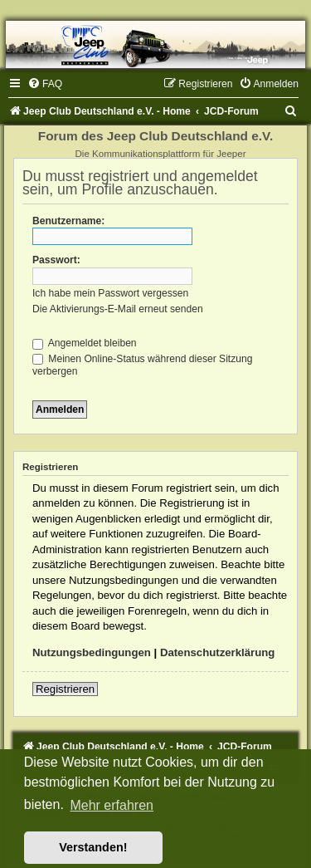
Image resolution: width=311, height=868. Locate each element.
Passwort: (56, 260)
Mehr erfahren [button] (112, 805)
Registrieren (65, 689)
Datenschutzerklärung (218, 652)
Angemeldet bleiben (85, 343)
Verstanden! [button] (93, 847)
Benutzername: (68, 221)
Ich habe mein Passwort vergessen (110, 293)
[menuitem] (45, 84)
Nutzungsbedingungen (92, 652)
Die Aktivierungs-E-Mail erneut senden (118, 309)
